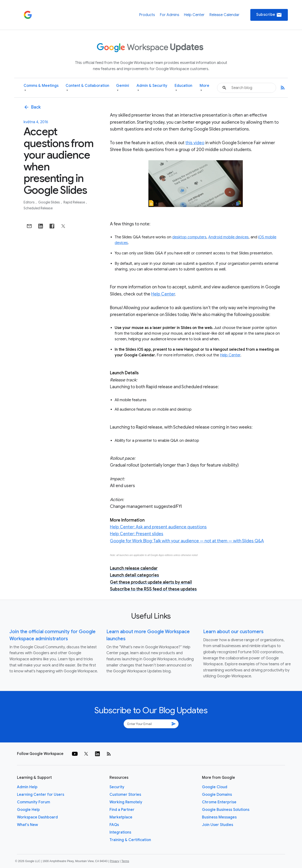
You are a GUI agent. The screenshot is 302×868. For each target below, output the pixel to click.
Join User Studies (218, 825)
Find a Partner (122, 810)
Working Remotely (126, 802)
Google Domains (217, 795)
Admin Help (27, 787)
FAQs (114, 825)
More (204, 88)
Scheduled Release (38, 208)
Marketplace (121, 817)
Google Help (28, 810)
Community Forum (34, 802)
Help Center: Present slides (137, 534)
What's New (27, 825)
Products (147, 15)
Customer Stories (125, 795)
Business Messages (219, 817)
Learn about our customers (233, 632)
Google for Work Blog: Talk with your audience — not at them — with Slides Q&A (187, 541)
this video (195, 143)
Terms (125, 861)
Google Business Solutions (226, 810)
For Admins (170, 15)
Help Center (194, 15)
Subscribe (269, 15)
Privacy (115, 861)
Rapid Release (75, 202)
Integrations (120, 832)
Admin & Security (152, 88)
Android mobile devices (229, 237)
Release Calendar (224, 15)
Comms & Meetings (41, 88)
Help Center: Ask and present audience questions (158, 527)
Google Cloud (215, 787)
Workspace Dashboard (37, 817)
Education (183, 88)
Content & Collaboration (87, 88)
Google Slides (49, 202)
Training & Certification (130, 840)
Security (117, 787)
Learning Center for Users (41, 795)
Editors (29, 202)
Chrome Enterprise (219, 802)
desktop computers (189, 237)
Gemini (123, 88)
